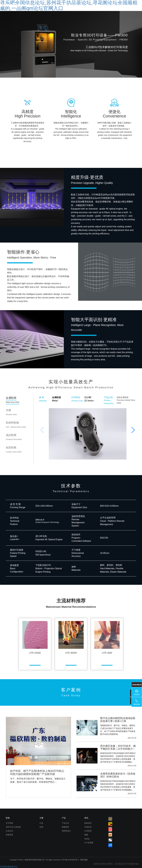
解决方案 (73, 5)
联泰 (101, 5)
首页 (46, 5)
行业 (41, 823)
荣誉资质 (9, 835)
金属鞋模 (12, 400)
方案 (41, 818)
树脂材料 (65, 827)
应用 (41, 827)
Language (135, 5)
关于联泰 (9, 823)
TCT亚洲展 (89, 843)
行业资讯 (88, 831)
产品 (58, 5)
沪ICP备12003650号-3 (70, 860)
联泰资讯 (88, 823)
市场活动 (88, 827)
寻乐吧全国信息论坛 (9, 867)
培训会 (87, 839)
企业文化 (9, 831)
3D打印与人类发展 (13, 827)
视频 (86, 835)
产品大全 (65, 823)
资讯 (88, 5)
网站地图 (84, 860)
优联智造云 (66, 831)
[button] (133, 430)
